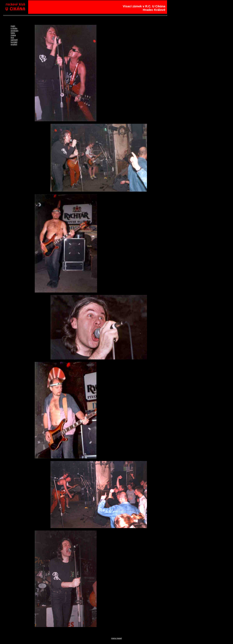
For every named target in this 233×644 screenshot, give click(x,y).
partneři (14, 40)
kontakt (14, 42)
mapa (13, 35)
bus (12, 37)
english (14, 44)
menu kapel (117, 638)
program (15, 31)
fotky (13, 33)
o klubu (14, 28)
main (13, 26)
